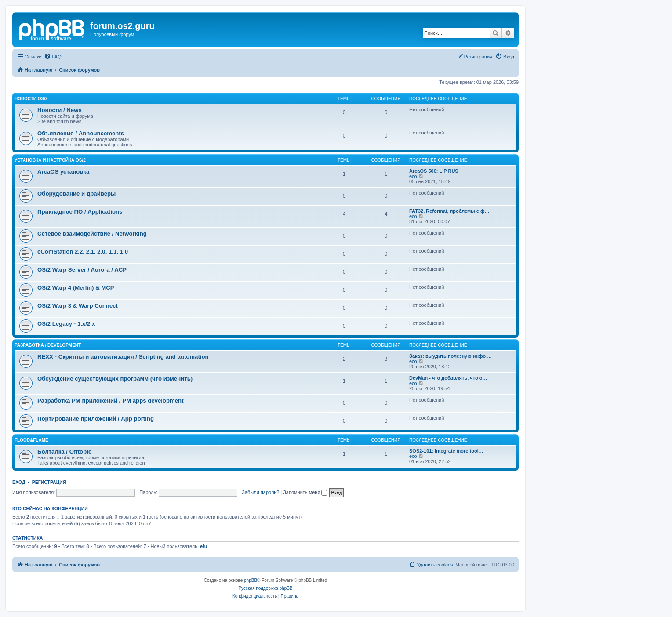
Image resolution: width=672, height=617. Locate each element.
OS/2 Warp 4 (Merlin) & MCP (76, 288)
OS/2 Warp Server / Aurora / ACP (82, 270)
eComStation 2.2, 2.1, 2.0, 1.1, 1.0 (83, 252)
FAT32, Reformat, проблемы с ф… (449, 211)
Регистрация (49, 482)
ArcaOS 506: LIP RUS (434, 171)
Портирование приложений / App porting (96, 419)
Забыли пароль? (260, 492)
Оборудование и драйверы (76, 194)
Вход (19, 482)
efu (204, 546)
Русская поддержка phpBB (265, 588)
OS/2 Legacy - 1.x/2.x (66, 324)
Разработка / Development (48, 345)
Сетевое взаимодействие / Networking (92, 234)
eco (413, 176)
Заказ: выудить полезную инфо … (450, 356)
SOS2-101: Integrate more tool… (446, 451)
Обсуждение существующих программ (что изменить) (115, 379)
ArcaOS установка (63, 172)
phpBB (251, 580)
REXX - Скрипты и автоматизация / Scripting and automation (123, 357)
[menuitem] (53, 57)
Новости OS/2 (31, 99)
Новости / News (60, 110)
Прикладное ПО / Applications (80, 212)
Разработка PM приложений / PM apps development (111, 401)
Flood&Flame (31, 440)
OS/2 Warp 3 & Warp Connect (78, 306)
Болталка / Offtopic (64, 452)
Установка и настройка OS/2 (50, 160)
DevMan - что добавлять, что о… (448, 378)
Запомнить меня (305, 492)
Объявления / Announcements (81, 133)
